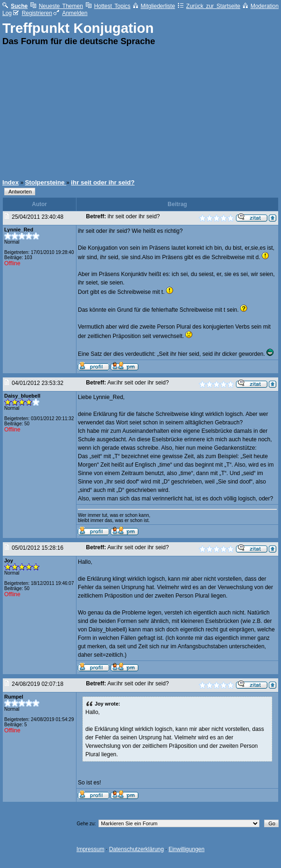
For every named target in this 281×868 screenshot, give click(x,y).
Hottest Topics (108, 6)
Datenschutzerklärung (136, 849)
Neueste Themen (57, 6)
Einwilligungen (186, 849)
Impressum (90, 849)
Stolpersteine (46, 182)
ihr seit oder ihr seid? (103, 182)
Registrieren (33, 13)
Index (11, 182)
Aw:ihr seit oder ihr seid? (138, 383)
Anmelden (70, 13)
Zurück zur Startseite (209, 6)
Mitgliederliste (154, 6)
